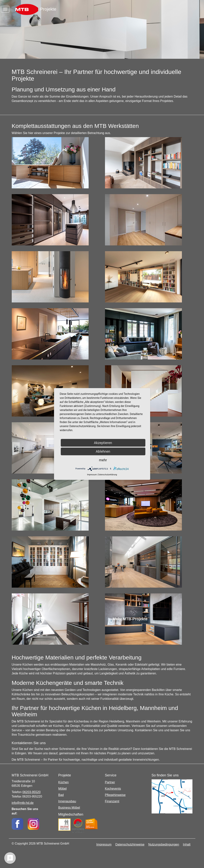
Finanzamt (112, 801)
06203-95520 (32, 792)
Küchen (63, 782)
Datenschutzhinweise (130, 844)
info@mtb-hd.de (23, 803)
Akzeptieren (103, 443)
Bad (61, 795)
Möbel (62, 789)
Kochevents (113, 789)
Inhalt (187, 844)
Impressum (104, 844)
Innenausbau (67, 801)
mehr (103, 460)
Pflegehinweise (115, 795)
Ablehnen (103, 451)
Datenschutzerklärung (108, 475)
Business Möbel (69, 808)
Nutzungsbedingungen (164, 844)
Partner (110, 782)
